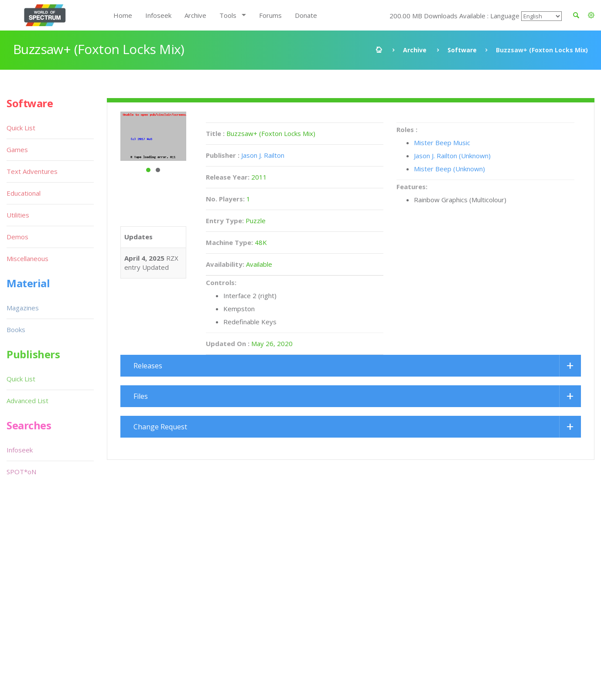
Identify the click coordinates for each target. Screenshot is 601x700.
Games (17, 150)
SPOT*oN (21, 472)
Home (123, 15)
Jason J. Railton (263, 155)
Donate (306, 15)
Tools (228, 15)
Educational (24, 193)
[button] (591, 15)
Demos (17, 237)
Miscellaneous (27, 258)
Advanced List (27, 401)
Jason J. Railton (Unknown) (452, 156)
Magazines (23, 308)
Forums (270, 15)
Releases (148, 366)
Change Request (160, 427)
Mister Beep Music (442, 143)
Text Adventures (32, 171)
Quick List (21, 128)
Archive (195, 15)
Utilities (18, 215)
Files (141, 396)
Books (16, 330)
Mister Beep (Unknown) (449, 169)
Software (462, 50)
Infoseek (158, 15)
